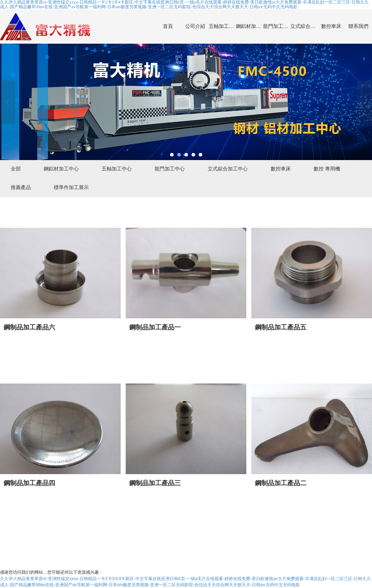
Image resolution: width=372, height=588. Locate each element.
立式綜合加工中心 (304, 26)
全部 (16, 169)
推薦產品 (21, 187)
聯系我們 (358, 26)
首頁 (168, 26)
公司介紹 (195, 26)
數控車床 (331, 26)
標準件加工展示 (71, 187)
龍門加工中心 (277, 26)
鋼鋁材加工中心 (250, 26)
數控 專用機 (327, 169)
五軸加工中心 (222, 26)
